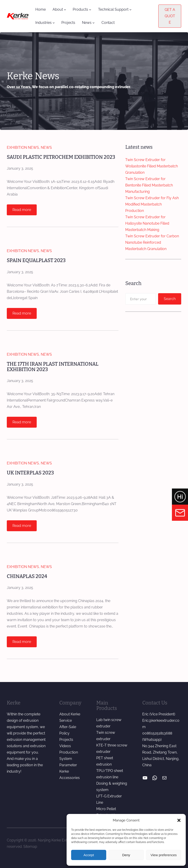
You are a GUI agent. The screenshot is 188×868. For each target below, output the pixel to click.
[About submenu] (65, 10)
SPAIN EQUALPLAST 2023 (37, 260)
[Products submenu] (90, 10)
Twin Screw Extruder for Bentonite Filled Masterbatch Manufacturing (149, 185)
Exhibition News (23, 148)
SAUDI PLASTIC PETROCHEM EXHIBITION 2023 (62, 157)
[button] (179, 820)
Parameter (68, 765)
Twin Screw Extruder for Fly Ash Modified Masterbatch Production (152, 204)
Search (170, 299)
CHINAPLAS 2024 (27, 576)
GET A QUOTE (170, 16)
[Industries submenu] (54, 23)
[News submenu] (94, 23)
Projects (66, 740)
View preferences (164, 855)
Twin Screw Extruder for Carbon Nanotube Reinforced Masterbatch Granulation (152, 242)
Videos (65, 746)
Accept (89, 855)
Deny (126, 855)
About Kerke (70, 714)
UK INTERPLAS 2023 (31, 473)
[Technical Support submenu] (130, 10)
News (46, 148)
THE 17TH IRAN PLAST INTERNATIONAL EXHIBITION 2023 (53, 367)
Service (66, 721)
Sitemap (30, 847)
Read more (23, 211)
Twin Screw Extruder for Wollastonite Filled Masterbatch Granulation (152, 166)
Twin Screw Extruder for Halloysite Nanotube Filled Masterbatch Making (147, 223)
